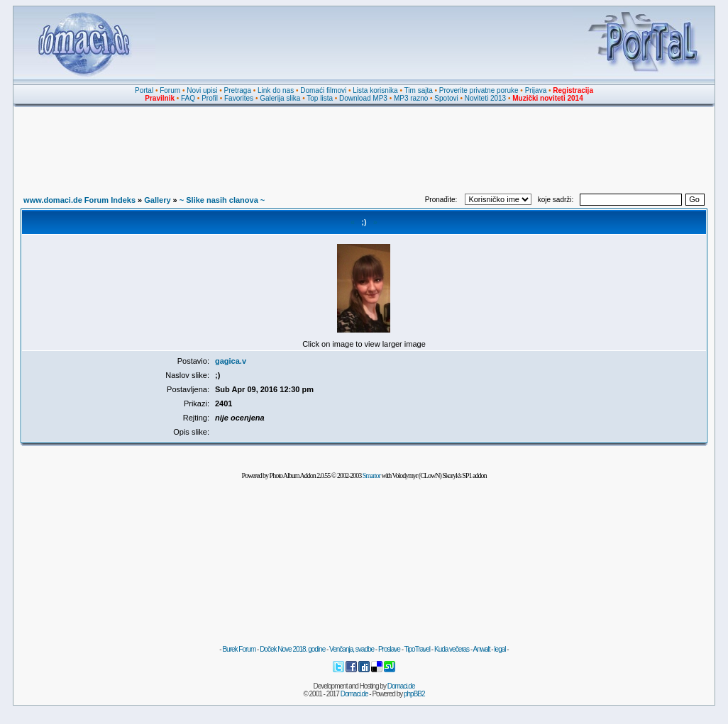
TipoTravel (418, 649)
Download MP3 (363, 98)
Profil (210, 98)
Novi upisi (202, 90)
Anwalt (481, 649)
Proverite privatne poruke (479, 90)
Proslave (389, 649)
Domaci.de (401, 686)
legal (500, 649)
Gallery (157, 200)
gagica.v (231, 361)
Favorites (239, 98)
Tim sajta (419, 90)
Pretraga (238, 90)
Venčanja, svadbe (352, 649)
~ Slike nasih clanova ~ (222, 200)
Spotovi (446, 98)
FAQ (188, 98)
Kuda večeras (452, 649)
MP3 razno (411, 98)
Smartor (371, 475)
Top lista (320, 98)
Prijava (536, 90)
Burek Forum (239, 649)
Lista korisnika (375, 90)
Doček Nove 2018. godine (292, 649)
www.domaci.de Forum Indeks (79, 200)
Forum (170, 90)
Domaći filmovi (323, 90)
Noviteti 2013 (485, 98)
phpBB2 (414, 694)
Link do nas (276, 90)
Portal (144, 90)
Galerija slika (280, 98)
